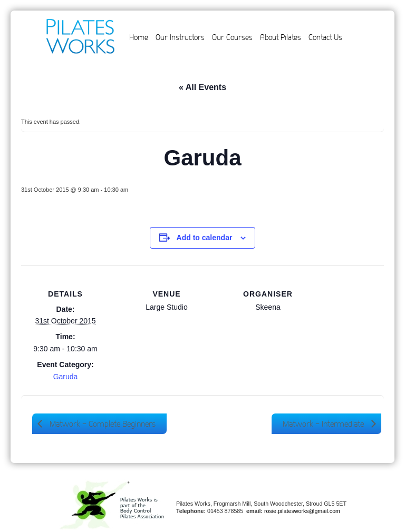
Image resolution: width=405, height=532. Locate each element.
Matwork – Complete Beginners (102, 424)
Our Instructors (180, 37)
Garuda (66, 377)
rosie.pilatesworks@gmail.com (302, 511)
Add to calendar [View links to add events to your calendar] (205, 238)
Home (139, 37)
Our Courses (232, 37)
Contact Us (325, 37)
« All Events (202, 87)
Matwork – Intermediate (324, 424)
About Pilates (281, 37)
